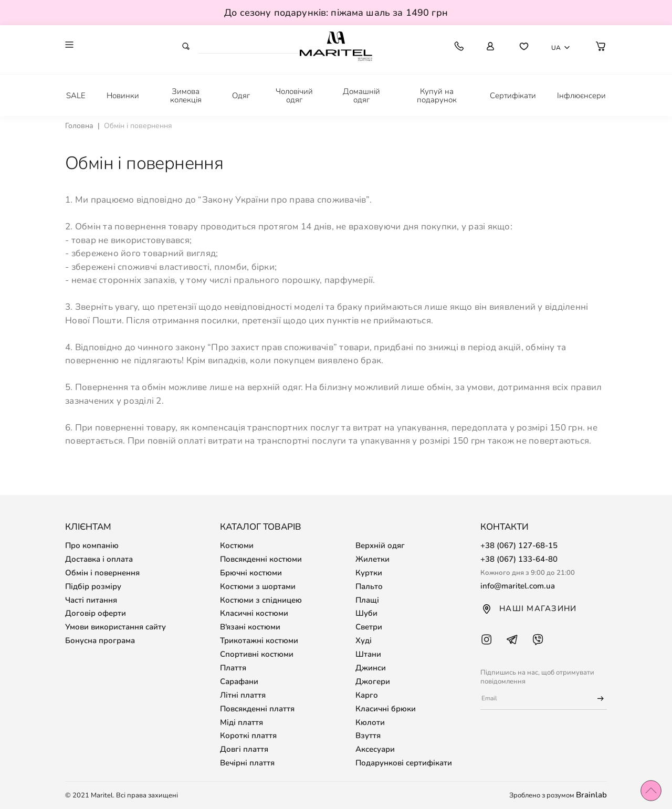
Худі (364, 640)
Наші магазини (528, 609)
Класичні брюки (386, 709)
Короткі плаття (248, 736)
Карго (367, 695)
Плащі (367, 600)
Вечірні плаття (247, 763)
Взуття (368, 736)
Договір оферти (96, 613)
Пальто (369, 586)
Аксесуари (375, 749)
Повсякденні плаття (257, 709)
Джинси (371, 668)
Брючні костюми (251, 573)
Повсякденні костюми (261, 559)
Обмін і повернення (102, 573)
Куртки (369, 573)
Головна (79, 126)
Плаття (233, 668)
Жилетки (372, 559)
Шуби (366, 613)
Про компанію (92, 545)
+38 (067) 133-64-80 (519, 559)
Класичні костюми (254, 613)
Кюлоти (370, 722)
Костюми (237, 545)
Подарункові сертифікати (404, 763)
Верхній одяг (380, 545)
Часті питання (91, 600)
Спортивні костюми (257, 654)
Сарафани (239, 681)
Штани (368, 654)
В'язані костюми (250, 627)
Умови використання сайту (115, 627)
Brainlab (591, 795)
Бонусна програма (100, 640)
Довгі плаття (244, 749)
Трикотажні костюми (259, 640)
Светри (369, 627)
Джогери (373, 681)
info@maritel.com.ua (518, 586)
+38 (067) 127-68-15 (519, 545)
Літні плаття (243, 695)
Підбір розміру (93, 586)
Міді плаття (241, 722)
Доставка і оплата (99, 559)
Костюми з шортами (258, 586)
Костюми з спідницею (261, 600)
